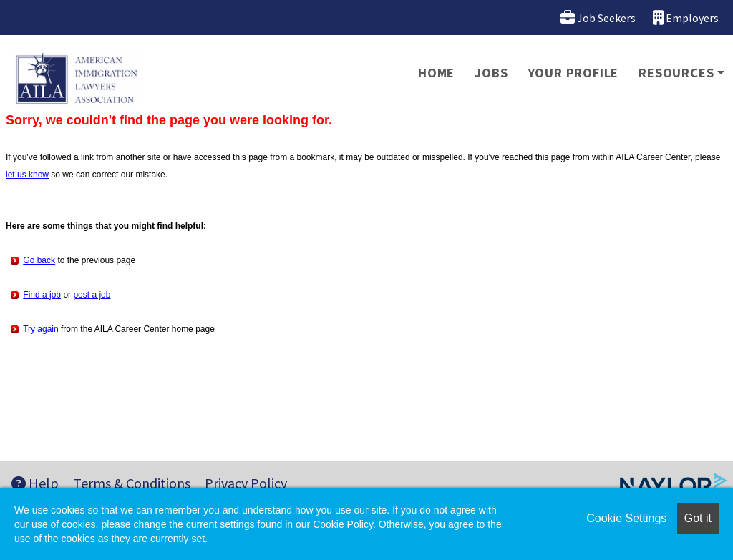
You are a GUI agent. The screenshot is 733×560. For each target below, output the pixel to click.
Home (436, 73)
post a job (92, 295)
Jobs (491, 73)
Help (35, 483)
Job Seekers (598, 18)
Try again (41, 329)
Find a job (42, 295)
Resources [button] (676, 73)
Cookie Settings (626, 518)
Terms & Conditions (132, 483)
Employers (686, 18)
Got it (698, 518)
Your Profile (574, 73)
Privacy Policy (246, 483)
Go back (39, 260)
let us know (27, 175)
